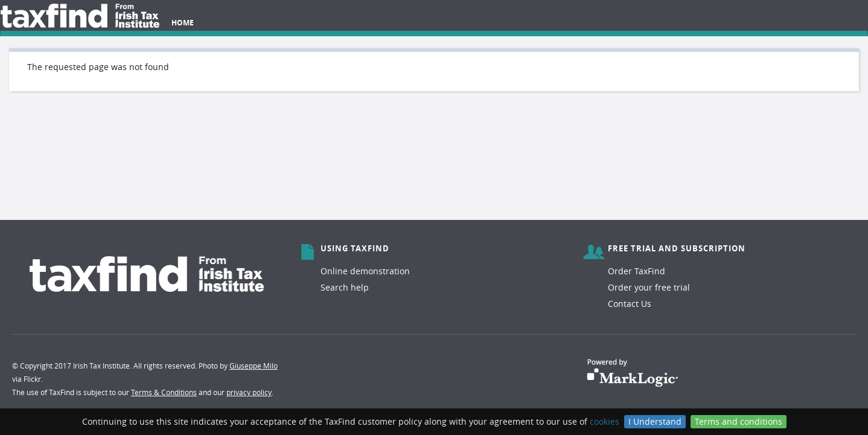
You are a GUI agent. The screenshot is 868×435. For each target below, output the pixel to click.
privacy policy (249, 392)
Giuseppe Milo (254, 366)
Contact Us (630, 304)
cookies (605, 421)
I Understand (655, 421)
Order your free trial (649, 287)
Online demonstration (365, 271)
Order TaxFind (637, 271)
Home (183, 23)
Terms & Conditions (164, 392)
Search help (345, 287)
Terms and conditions (739, 421)
